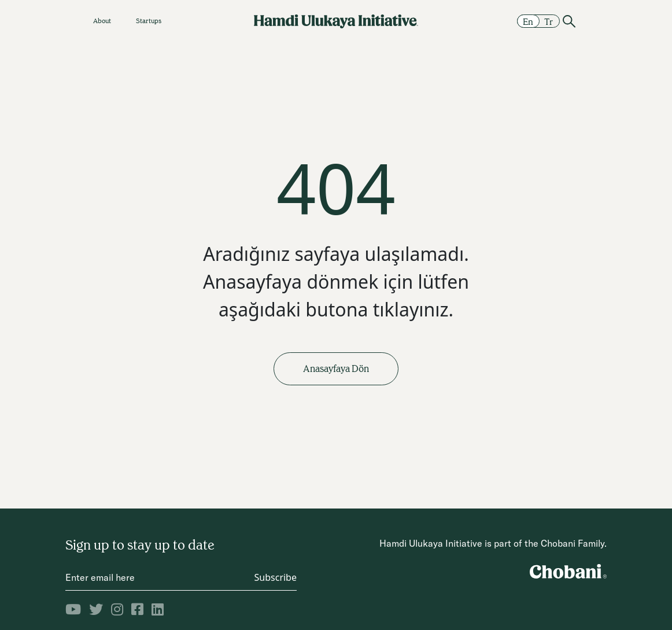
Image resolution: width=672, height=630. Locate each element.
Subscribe (276, 577)
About (102, 21)
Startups (149, 21)
